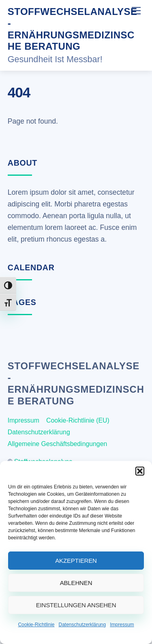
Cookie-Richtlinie (36, 625)
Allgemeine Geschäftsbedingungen (58, 444)
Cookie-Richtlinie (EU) (78, 420)
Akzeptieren (76, 561)
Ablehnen (76, 583)
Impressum (122, 625)
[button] (140, 471)
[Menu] (136, 11)
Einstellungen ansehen (76, 605)
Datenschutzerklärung (82, 625)
